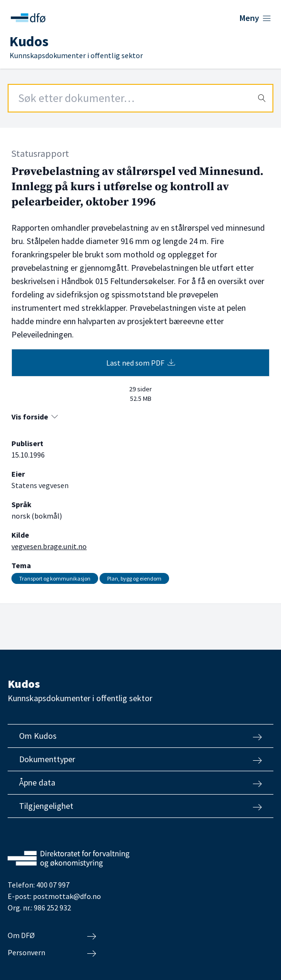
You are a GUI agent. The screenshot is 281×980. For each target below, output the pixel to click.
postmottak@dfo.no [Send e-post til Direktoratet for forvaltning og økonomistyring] (67, 896)
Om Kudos (140, 736)
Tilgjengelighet (140, 806)
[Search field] (140, 98)
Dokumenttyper (140, 759)
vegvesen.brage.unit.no (49, 546)
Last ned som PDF (141, 363)
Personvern (52, 953)
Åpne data (140, 783)
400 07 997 (53, 885)
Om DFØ (52, 936)
